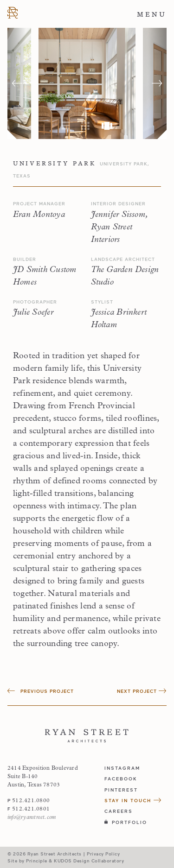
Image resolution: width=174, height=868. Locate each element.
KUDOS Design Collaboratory (89, 861)
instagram (122, 768)
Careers (119, 811)
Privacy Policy (103, 854)
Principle (37, 861)
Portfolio (126, 822)
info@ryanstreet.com (32, 817)
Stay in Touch (133, 800)
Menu (152, 14)
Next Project (142, 691)
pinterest (121, 790)
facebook (121, 779)
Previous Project (41, 691)
